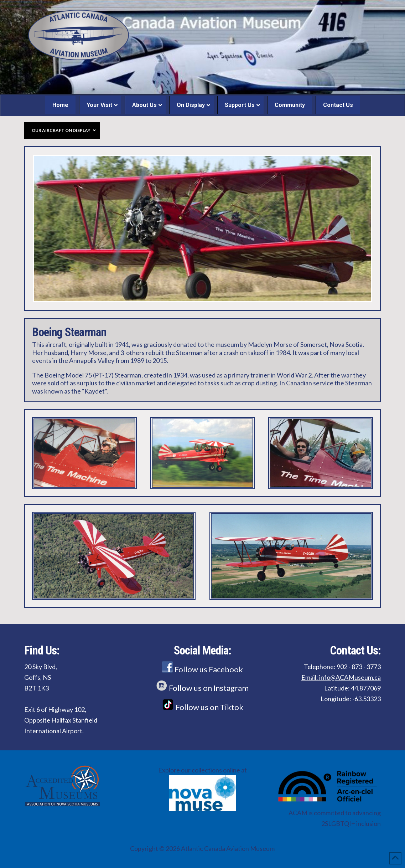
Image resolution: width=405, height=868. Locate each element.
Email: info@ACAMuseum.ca (341, 677)
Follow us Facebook (202, 669)
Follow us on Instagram (202, 688)
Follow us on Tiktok (203, 707)
